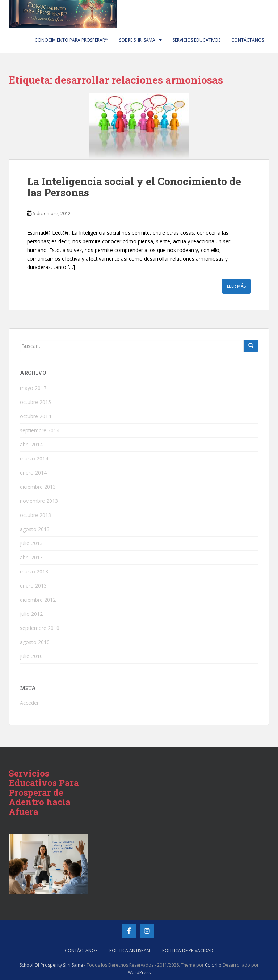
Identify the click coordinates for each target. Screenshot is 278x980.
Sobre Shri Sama (137, 40)
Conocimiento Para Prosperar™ (71, 40)
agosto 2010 (35, 642)
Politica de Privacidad (188, 950)
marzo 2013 (34, 571)
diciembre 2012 (38, 600)
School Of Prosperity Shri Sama (51, 965)
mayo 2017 (33, 388)
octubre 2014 (35, 416)
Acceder (29, 703)
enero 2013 (33, 586)
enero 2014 (33, 473)
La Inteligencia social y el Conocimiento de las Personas (134, 187)
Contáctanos (248, 40)
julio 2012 (31, 614)
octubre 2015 (35, 402)
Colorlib (213, 965)
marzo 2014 (34, 459)
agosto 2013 (35, 529)
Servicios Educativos (197, 40)
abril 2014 (31, 444)
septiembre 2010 (40, 628)
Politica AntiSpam (130, 950)
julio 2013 (31, 543)
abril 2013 (31, 557)
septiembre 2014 (40, 430)
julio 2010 (31, 656)
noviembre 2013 (39, 501)
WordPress (139, 973)
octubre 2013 (35, 515)
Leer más (236, 286)
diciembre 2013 (38, 487)
